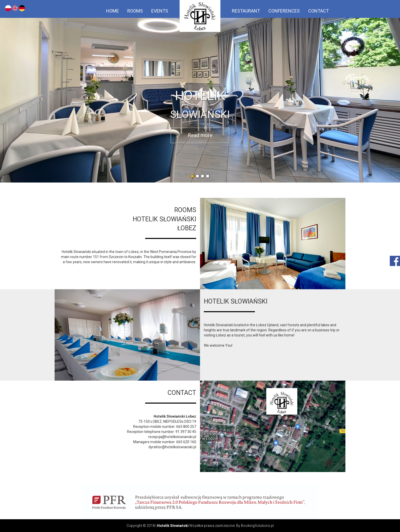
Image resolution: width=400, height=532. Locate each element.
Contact (318, 11)
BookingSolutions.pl (257, 526)
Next (393, 91)
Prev (7, 91)
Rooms (135, 11)
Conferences (284, 11)
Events (160, 11)
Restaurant (246, 11)
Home (112, 11)
